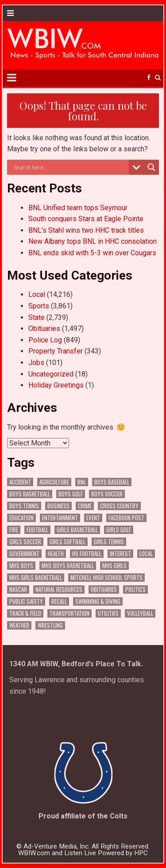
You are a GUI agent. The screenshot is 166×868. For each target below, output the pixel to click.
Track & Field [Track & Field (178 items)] (25, 613)
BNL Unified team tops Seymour (78, 208)
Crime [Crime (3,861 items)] (85, 506)
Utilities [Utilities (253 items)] (108, 613)
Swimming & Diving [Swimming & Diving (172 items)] (98, 601)
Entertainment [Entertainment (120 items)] (60, 518)
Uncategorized (51, 374)
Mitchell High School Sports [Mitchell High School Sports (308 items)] (106, 578)
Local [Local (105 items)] (146, 554)
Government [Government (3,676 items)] (24, 554)
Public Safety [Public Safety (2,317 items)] (26, 601)
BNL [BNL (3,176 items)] (82, 482)
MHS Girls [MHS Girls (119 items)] (114, 566)
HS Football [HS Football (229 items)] (87, 554)
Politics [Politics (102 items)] (135, 590)
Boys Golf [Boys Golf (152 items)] (71, 494)
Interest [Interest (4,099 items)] (120, 554)
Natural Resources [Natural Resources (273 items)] (59, 590)
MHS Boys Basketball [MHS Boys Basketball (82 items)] (68, 566)
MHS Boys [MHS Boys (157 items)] (21, 566)
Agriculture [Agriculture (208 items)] (54, 482)
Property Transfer (56, 351)
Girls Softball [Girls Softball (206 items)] (68, 542)
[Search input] (70, 167)
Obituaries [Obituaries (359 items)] (104, 590)
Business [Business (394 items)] (58, 506)
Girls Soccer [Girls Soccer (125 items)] (25, 542)
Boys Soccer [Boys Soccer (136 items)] (107, 494)
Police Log (45, 340)
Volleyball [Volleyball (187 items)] (140, 613)
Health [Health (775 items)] (56, 554)
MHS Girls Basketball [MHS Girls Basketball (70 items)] (36, 578)
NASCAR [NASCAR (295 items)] (18, 590)
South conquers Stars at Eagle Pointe (86, 219)
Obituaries (44, 328)
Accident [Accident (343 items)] (20, 482)
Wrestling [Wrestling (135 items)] (50, 625)
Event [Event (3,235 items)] (93, 518)
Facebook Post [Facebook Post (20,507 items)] (126, 518)
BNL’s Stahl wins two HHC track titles (86, 230)
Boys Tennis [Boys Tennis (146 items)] (24, 506)
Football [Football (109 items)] (37, 530)
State (37, 317)
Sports (39, 306)
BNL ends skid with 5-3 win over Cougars (92, 253)
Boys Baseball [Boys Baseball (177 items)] (112, 482)
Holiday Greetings (56, 385)
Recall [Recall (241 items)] (59, 601)
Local (37, 294)
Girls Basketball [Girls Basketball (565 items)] (77, 530)
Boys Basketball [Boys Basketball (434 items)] (30, 494)
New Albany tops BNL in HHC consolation (93, 241)
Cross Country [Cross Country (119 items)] (119, 506)
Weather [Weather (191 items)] (19, 625)
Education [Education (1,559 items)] (21, 518)
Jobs (36, 363)
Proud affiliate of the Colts (83, 816)
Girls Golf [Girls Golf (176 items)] (119, 530)
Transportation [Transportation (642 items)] (69, 613)
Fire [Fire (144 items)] (14, 530)
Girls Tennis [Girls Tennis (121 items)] (109, 542)
